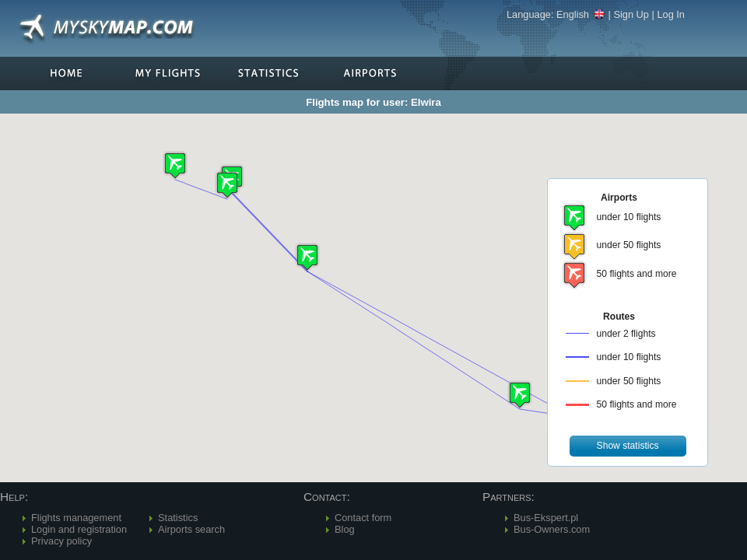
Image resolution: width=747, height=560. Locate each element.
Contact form (363, 518)
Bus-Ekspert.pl (546, 518)
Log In (671, 14)
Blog (345, 529)
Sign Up (631, 14)
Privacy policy (61, 541)
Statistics (178, 518)
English (581, 14)
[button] (307, 257)
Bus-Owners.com (552, 529)
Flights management (76, 518)
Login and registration (79, 529)
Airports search (191, 529)
